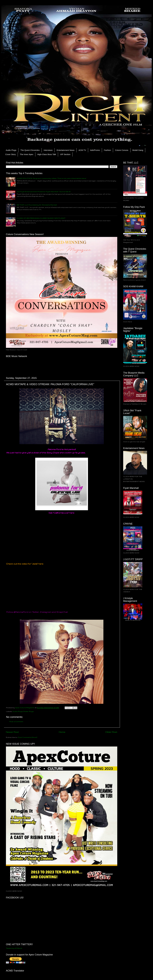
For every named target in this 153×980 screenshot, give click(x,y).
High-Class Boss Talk (47, 154)
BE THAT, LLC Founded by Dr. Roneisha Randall (37, 205)
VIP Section (65, 154)
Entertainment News (65, 150)
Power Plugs (28, 711)
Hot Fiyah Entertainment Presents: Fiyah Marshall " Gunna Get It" (44, 192)
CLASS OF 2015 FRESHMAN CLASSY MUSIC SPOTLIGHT (41, 218)
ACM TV (82, 150)
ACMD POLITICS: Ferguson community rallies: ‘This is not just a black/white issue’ (52, 178)
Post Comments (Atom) (28, 737)
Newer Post (12, 732)
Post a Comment (16, 721)
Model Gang (138, 150)
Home (62, 732)
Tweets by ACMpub (14, 948)
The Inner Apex (27, 154)
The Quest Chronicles (30, 150)
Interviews (48, 150)
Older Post (111, 732)
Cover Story (10, 154)
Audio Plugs (11, 150)
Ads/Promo (95, 150)
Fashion (107, 150)
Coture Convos (122, 150)
